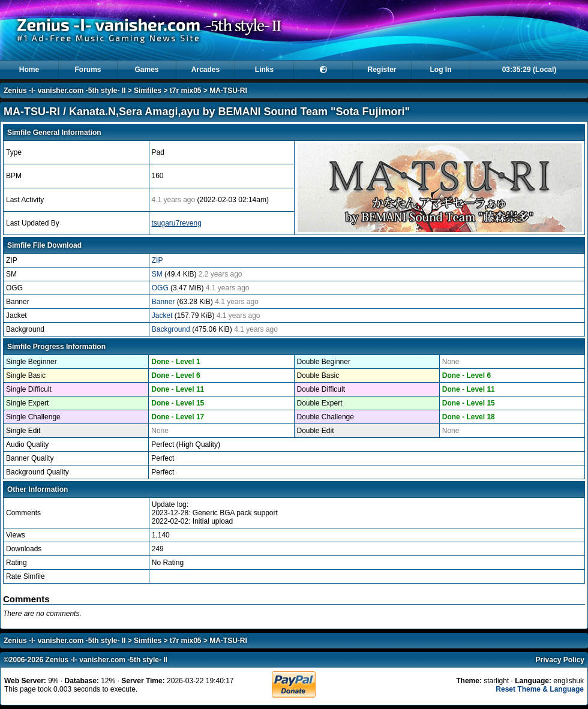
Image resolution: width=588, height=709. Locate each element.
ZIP (157, 260)
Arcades (205, 70)
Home (29, 70)
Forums (88, 70)
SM (158, 274)
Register (382, 70)
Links (264, 70)
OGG (161, 288)
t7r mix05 (186, 91)
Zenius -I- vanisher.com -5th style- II (64, 91)
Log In (441, 70)
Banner (164, 302)
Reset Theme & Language (540, 689)
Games (146, 70)
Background (172, 329)
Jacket (163, 316)
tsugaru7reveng (177, 223)
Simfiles (148, 91)
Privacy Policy (560, 660)
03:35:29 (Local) (529, 70)
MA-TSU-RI (228, 91)
